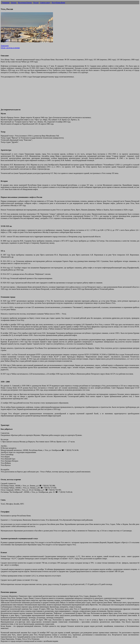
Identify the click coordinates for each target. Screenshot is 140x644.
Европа (14, 3)
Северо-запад (45, 3)
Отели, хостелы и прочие (10, 48)
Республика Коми (58, 3)
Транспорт (5, 46)
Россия (36, 3)
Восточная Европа (25, 3)
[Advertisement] (54, 94)
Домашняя (5, 3)
